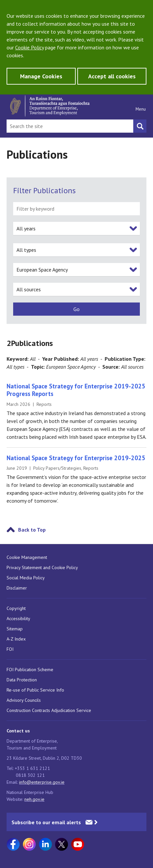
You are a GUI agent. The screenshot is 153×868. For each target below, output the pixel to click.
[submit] (76, 309)
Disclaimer (17, 588)
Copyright (16, 608)
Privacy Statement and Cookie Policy (42, 567)
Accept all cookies (112, 76)
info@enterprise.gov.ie (42, 782)
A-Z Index (16, 639)
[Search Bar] (70, 126)
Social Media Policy (26, 578)
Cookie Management (27, 557)
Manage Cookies (41, 76)
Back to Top (32, 530)
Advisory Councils (24, 700)
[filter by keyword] (76, 209)
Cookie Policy (29, 47)
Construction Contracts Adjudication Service (49, 710)
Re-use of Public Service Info (35, 690)
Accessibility (18, 618)
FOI (10, 649)
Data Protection (22, 680)
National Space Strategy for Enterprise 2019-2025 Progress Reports (76, 390)
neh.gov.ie (34, 799)
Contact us (18, 731)
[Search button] (140, 126)
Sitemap (15, 629)
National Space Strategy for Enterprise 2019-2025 (76, 458)
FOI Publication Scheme (30, 670)
